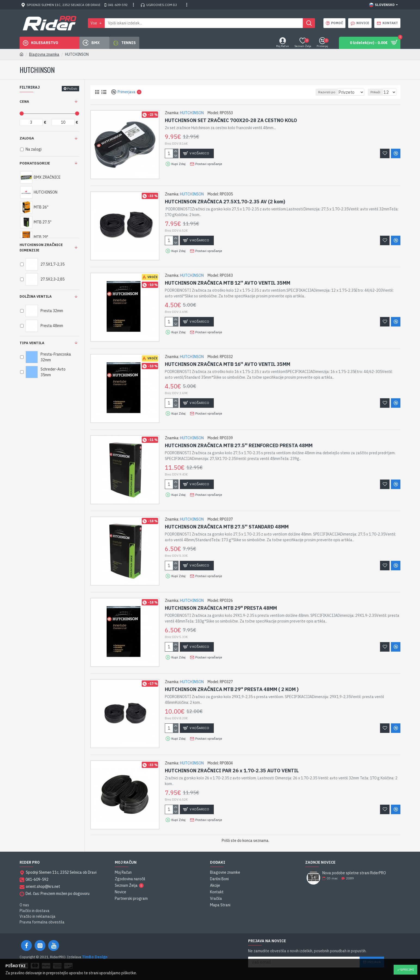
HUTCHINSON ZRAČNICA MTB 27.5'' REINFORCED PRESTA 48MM (239, 445)
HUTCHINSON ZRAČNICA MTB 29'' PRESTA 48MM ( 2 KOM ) (232, 689)
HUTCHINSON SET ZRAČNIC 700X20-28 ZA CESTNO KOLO (231, 120)
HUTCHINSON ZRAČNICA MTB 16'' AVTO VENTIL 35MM (228, 364)
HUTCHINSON (192, 113)
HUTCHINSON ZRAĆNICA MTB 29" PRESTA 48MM (221, 608)
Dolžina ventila (36, 296)
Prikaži (378, 92)
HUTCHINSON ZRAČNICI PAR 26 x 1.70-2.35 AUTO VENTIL (232, 771)
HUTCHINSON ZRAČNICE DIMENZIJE (41, 248)
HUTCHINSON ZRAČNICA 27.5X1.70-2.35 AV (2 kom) (225, 202)
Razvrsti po (332, 92)
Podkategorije (35, 163)
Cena (24, 102)
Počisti (72, 88)
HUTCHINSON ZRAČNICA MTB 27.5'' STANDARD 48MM (227, 527)
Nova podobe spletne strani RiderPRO (354, 873)
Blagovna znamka (44, 54)
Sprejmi (407, 970)
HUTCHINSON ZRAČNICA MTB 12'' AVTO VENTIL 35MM (228, 283)
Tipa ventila (32, 343)
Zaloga (27, 138)
